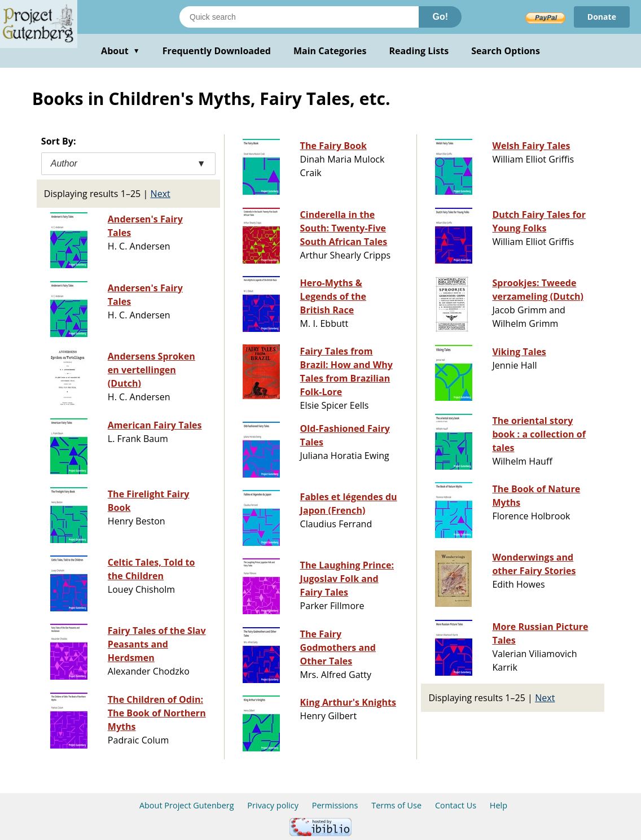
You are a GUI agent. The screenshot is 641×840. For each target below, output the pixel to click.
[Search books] (299, 17)
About (120, 51)
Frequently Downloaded (217, 51)
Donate (602, 17)
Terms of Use (396, 805)
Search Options (506, 51)
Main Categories (330, 51)
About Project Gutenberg (187, 805)
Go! (440, 17)
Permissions (335, 805)
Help (499, 805)
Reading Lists (419, 51)
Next (161, 194)
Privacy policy (273, 805)
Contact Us (456, 805)
